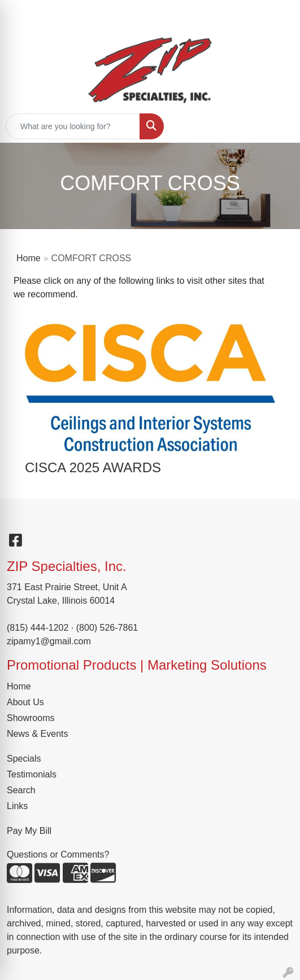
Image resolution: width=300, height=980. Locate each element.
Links (17, 806)
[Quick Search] (73, 126)
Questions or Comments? (58, 854)
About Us (25, 702)
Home (29, 258)
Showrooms (31, 718)
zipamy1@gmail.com (49, 641)
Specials (24, 759)
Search (21, 790)
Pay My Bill (29, 831)
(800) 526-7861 (107, 628)
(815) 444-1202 (38, 628)
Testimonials (32, 774)
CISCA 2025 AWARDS (93, 467)
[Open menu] (277, 126)
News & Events (37, 734)
